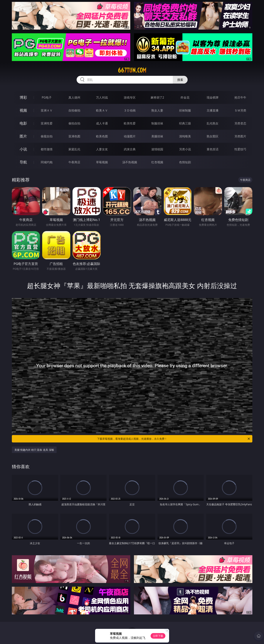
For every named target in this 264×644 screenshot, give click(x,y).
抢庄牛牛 (240, 97)
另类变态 (240, 123)
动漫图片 (130, 136)
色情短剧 (185, 162)
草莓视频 (102, 162)
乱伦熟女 (213, 123)
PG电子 (47, 97)
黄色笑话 (213, 149)
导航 (23, 162)
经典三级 (185, 123)
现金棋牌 (213, 97)
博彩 (23, 97)
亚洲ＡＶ (47, 110)
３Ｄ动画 (130, 110)
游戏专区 (130, 97)
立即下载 (158, 636)
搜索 (180, 80)
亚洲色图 (74, 136)
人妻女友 (102, 149)
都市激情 (47, 149)
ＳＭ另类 (240, 110)
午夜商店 (74, 162)
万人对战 (102, 97)
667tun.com (132, 70)
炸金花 (185, 97)
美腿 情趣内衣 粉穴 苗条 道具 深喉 (34, 450)
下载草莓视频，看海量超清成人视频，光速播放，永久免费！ (174, 439)
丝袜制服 (185, 110)
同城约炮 (47, 162)
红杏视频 (157, 162)
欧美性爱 (130, 123)
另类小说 (185, 149)
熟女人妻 (157, 110)
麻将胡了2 (157, 97)
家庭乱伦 (74, 149)
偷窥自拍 (47, 136)
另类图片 (240, 136)
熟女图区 (213, 136)
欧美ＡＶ (102, 110)
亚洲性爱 (47, 123)
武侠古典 (130, 149)
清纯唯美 (185, 136)
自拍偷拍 (74, 110)
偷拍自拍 (74, 123)
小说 (23, 149)
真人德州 (74, 97)
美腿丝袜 (157, 136)
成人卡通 (102, 123)
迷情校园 (157, 149)
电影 (23, 123)
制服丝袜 (157, 123)
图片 (23, 136)
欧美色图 (102, 136)
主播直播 (213, 110)
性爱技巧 (240, 149)
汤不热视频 (130, 162)
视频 (23, 110)
